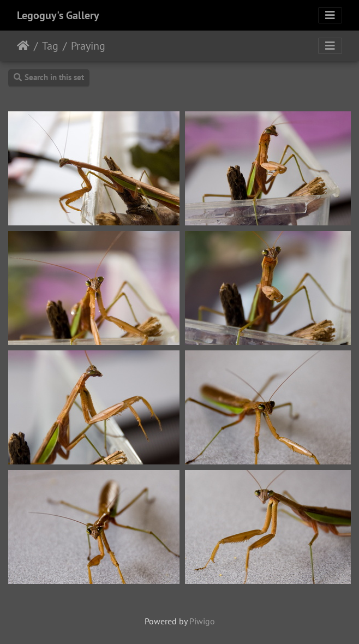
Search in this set (49, 77)
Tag (50, 46)
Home (23, 46)
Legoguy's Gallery (58, 15)
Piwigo (202, 621)
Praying (88, 46)
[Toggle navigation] (330, 15)
